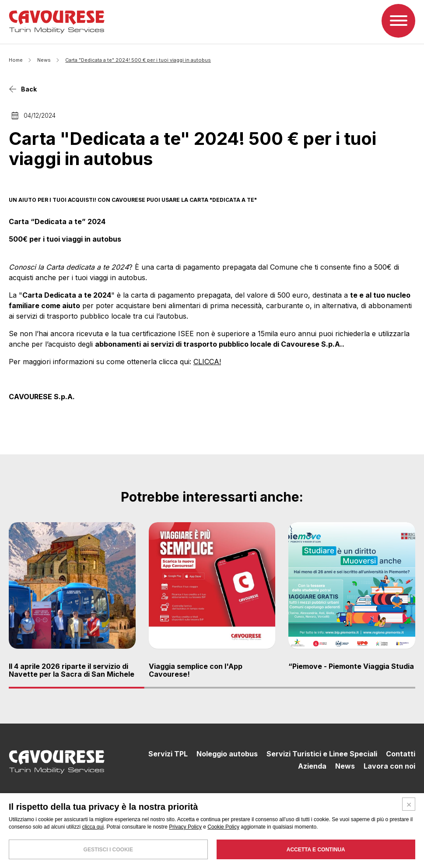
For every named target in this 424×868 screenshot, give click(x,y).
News (44, 60)
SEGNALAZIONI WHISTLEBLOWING (281, 851)
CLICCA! (207, 362)
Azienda (312, 766)
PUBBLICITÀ (402, 856)
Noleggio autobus (227, 754)
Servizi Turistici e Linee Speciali (322, 754)
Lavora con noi (389, 766)
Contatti (401, 754)
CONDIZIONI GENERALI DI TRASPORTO (364, 846)
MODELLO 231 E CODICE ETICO (347, 856)
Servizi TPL (168, 754)
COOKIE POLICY (346, 851)
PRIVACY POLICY (390, 851)
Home (16, 60)
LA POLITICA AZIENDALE (286, 846)
